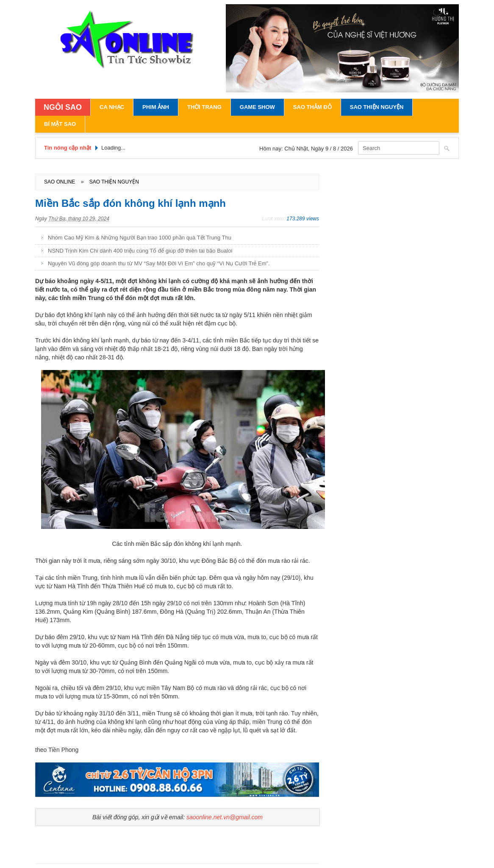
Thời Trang (204, 107)
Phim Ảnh (156, 107)
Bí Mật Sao (60, 124)
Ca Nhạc (112, 107)
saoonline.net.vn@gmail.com (225, 817)
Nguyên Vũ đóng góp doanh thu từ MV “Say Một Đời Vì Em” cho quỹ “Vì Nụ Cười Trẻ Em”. (159, 263)
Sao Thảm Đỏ (312, 107)
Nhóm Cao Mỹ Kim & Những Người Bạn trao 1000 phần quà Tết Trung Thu (140, 238)
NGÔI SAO (63, 107)
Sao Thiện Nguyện (377, 107)
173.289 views (303, 219)
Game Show (257, 107)
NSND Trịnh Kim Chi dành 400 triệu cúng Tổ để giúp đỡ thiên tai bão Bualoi (140, 251)
